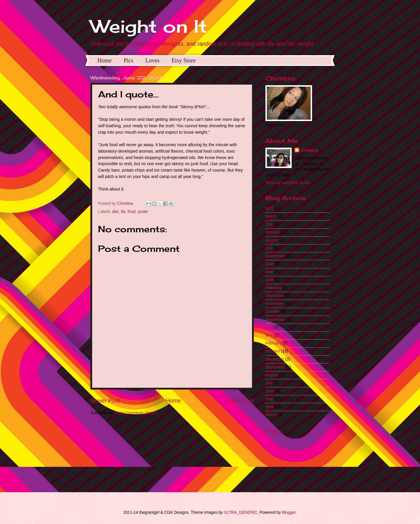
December (275, 296)
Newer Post (105, 401)
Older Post (240, 401)
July (269, 224)
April (269, 208)
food (131, 212)
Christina (309, 150)
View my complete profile (288, 183)
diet (115, 212)
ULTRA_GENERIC (241, 512)
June (270, 264)
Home (105, 60)
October (273, 311)
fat (123, 212)
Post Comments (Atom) (136, 413)
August (272, 240)
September (275, 256)
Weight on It (149, 26)
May (269, 272)
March (271, 216)
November (275, 304)
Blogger (289, 512)
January (273, 232)
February (273, 288)
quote (143, 212)
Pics (128, 60)
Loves (152, 60)
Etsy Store (184, 60)
